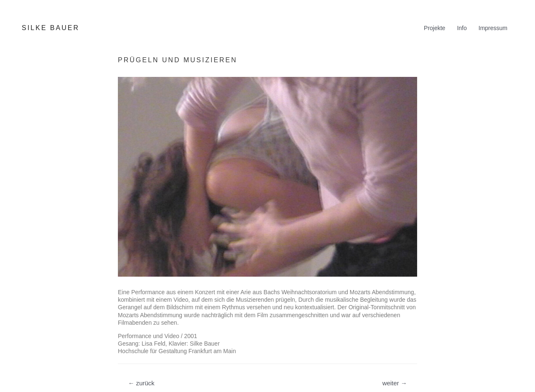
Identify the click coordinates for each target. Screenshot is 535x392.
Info (462, 28)
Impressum (493, 28)
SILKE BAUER (51, 28)
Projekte (434, 28)
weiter (395, 383)
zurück (141, 383)
